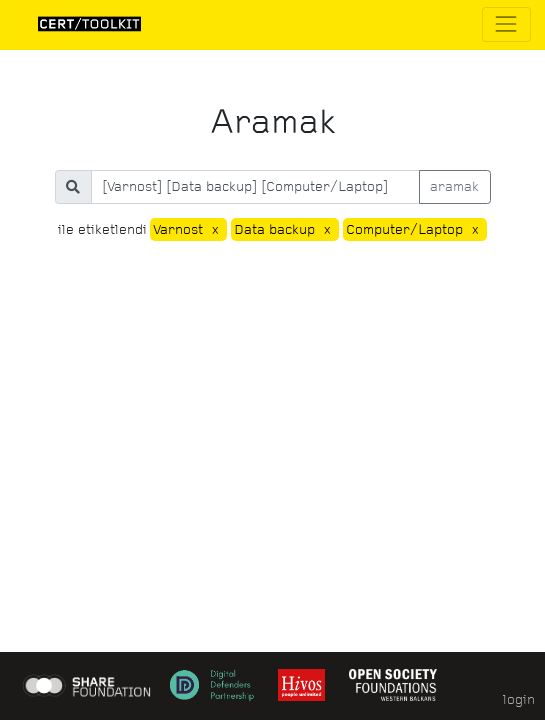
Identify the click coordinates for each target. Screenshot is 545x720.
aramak (454, 186)
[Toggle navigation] (506, 24)
